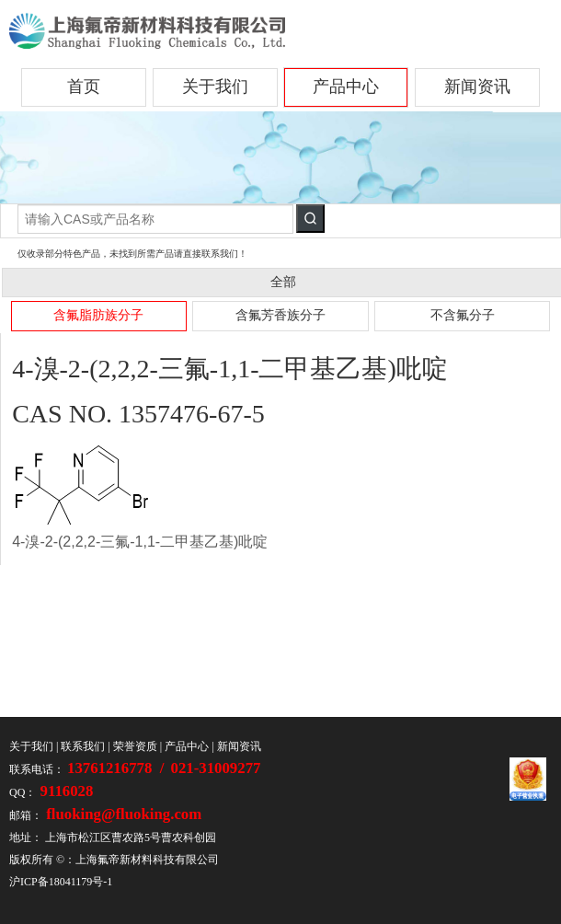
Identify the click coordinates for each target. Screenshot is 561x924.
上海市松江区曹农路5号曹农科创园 (131, 837)
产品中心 (346, 87)
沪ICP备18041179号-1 (61, 882)
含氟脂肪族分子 (98, 315)
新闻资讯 (477, 87)
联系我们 (83, 746)
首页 (84, 87)
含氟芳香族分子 (280, 315)
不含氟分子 (463, 315)
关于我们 (215, 87)
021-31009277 (216, 768)
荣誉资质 (135, 746)
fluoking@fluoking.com (122, 814)
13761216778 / (118, 768)
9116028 (64, 791)
